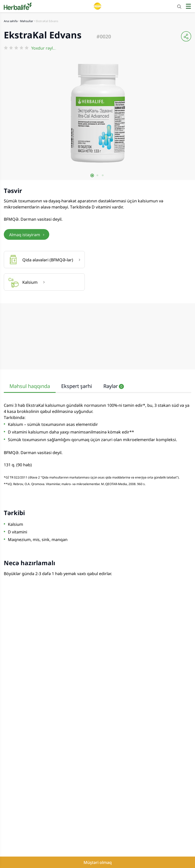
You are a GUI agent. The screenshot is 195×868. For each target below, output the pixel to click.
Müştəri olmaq (98, 862)
